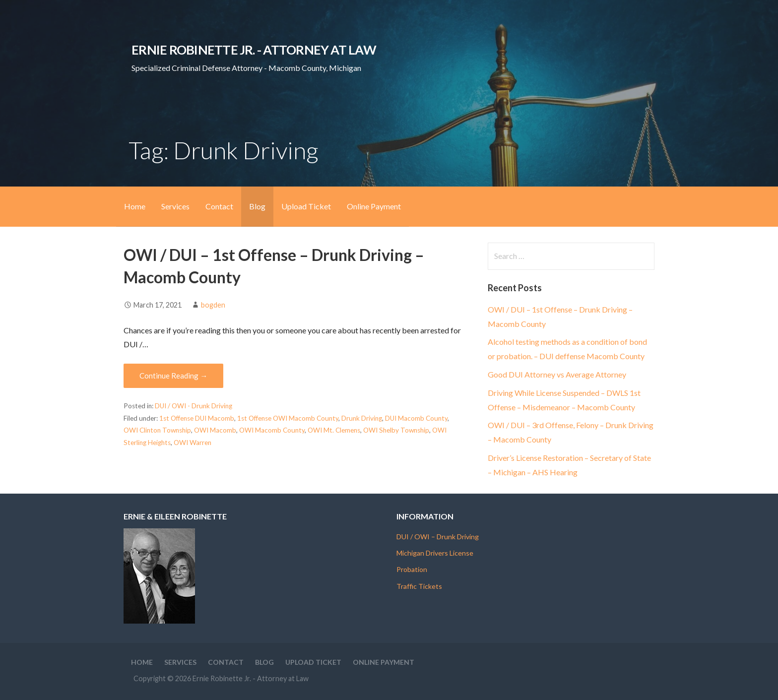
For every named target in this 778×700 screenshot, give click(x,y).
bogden (213, 305)
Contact (219, 206)
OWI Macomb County (272, 430)
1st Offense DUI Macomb (197, 418)
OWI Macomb (215, 430)
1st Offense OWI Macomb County (288, 418)
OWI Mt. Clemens (334, 430)
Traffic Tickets (419, 586)
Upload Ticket (306, 206)
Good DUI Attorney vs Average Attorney (557, 374)
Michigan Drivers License (435, 553)
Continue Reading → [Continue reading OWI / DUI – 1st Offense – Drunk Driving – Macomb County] (173, 376)
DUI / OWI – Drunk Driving (438, 537)
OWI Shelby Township (396, 430)
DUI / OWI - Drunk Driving (194, 406)
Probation (412, 569)
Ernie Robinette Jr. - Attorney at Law (254, 50)
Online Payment (374, 206)
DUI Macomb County (416, 418)
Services (175, 206)
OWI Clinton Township (157, 430)
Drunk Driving (362, 418)
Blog (257, 206)
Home (135, 206)
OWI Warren (193, 443)
